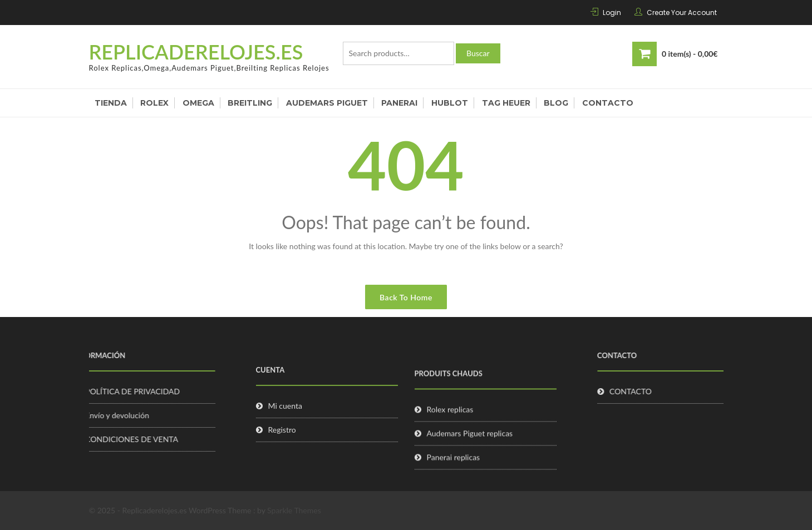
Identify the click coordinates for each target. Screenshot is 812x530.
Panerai (399, 103)
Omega (198, 103)
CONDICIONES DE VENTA (116, 439)
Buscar (478, 53)
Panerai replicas (454, 469)
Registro (282, 439)
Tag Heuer (506, 103)
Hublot (450, 103)
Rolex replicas (450, 421)
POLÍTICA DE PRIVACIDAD (117, 391)
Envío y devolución (102, 415)
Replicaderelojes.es (196, 52)
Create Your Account (682, 13)
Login (612, 13)
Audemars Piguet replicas (470, 445)
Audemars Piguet (327, 103)
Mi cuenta (285, 415)
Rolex (154, 103)
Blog (556, 103)
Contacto (608, 103)
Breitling (250, 103)
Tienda (111, 103)
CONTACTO (646, 391)
